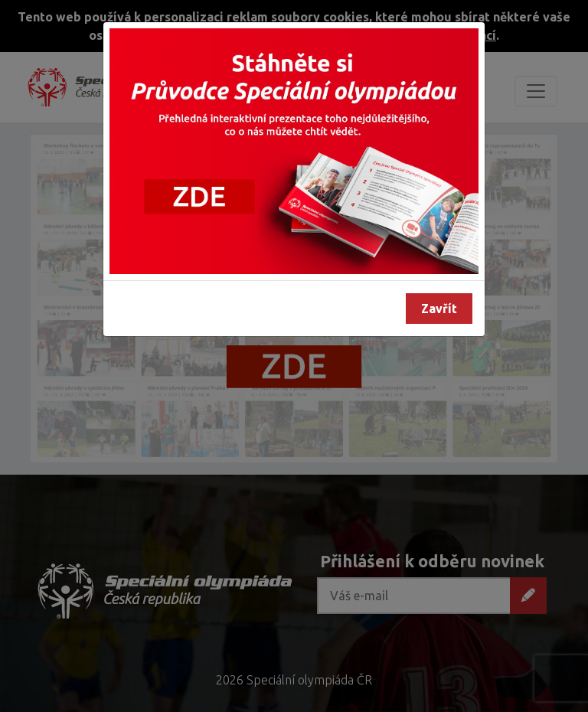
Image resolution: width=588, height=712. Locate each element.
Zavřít (439, 309)
